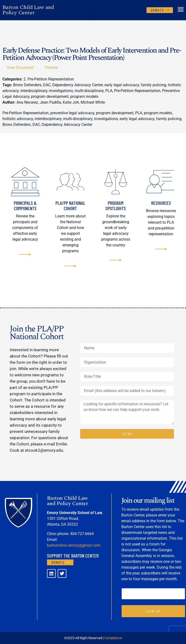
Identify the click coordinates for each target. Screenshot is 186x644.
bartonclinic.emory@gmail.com (74, 545)
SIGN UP (153, 611)
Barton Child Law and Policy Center (28, 10)
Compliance (113, 638)
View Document (20, 68)
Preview (51, 68)
